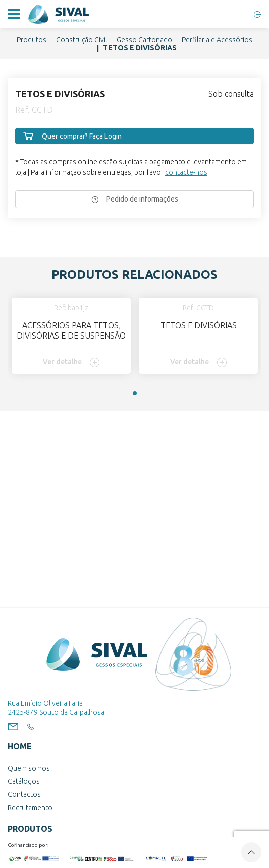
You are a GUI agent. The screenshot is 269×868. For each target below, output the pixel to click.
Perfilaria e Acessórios (217, 40)
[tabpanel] (71, 336)
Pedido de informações (135, 199)
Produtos (32, 40)
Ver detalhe (71, 362)
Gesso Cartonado (144, 40)
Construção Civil (82, 40)
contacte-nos (186, 172)
